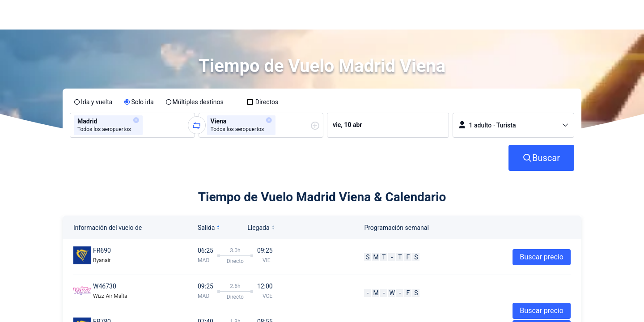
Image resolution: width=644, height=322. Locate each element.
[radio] (93, 102)
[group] (132, 125)
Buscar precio (542, 257)
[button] (563, 15)
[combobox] (148, 125)
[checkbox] (263, 102)
